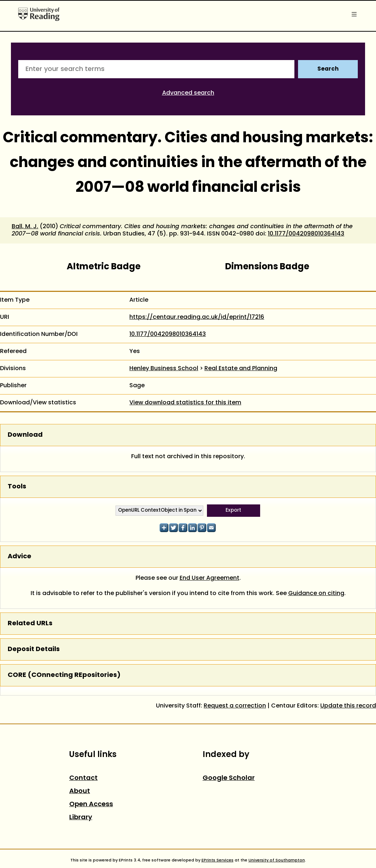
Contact (83, 778)
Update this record (348, 706)
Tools (17, 487)
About (80, 791)
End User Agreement (209, 578)
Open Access (91, 804)
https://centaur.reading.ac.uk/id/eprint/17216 (197, 317)
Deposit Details (34, 649)
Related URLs (30, 624)
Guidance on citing (316, 594)
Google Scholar (229, 778)
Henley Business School (164, 369)
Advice (19, 557)
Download (25, 435)
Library (81, 818)
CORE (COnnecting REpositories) (64, 675)
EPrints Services (218, 860)
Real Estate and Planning (241, 369)
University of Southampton (277, 860)
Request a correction (235, 706)
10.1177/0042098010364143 (306, 234)
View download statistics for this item (185, 403)
